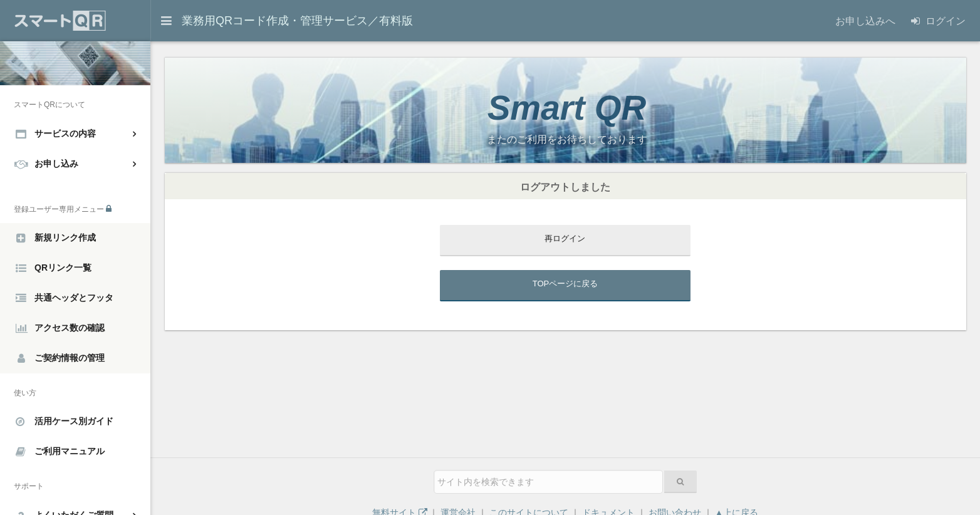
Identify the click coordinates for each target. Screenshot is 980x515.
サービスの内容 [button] (56, 133)
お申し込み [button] (46, 164)
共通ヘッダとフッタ (65, 298)
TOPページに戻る (566, 284)
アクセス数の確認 (60, 328)
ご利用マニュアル (60, 452)
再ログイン (565, 238)
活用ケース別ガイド (65, 422)
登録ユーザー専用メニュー (63, 209)
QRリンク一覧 (54, 268)
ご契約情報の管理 (61, 358)
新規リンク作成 (56, 238)
